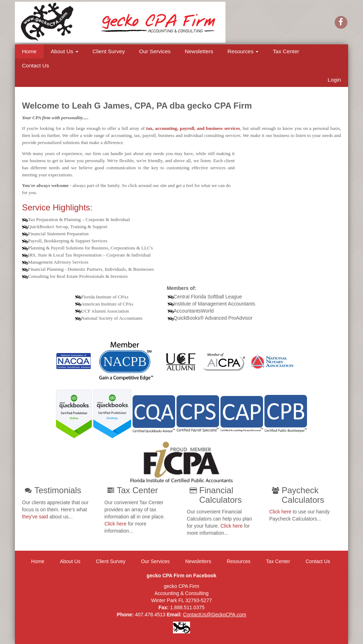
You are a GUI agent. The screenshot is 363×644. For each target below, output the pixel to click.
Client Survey (109, 51)
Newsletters (199, 51)
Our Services (155, 51)
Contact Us (35, 65)
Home (29, 51)
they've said (35, 517)
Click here (116, 524)
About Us (65, 51)
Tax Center (286, 51)
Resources (243, 51)
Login (334, 80)
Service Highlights (56, 207)
